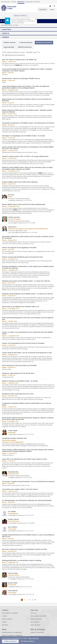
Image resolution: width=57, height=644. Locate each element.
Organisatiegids (29, 2)
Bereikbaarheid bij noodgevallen (12, 632)
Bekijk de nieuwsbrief (37, 632)
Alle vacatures (35, 622)
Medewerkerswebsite (7, 25)
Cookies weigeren (28, 641)
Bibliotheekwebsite (25, 47)
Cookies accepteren (10, 641)
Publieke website (9, 42)
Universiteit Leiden (6, 2)
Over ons (33, 613)
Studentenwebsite (26, 42)
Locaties (5, 616)
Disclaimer (5, 625)
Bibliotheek (37, 2)
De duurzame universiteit (38, 616)
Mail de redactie (7, 619)
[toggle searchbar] (54, 6)
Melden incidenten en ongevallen (12, 635)
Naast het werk (35, 625)
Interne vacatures (36, 619)
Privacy (4, 622)
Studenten (14, 2)
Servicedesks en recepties (10, 613)
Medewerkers (21, 2)
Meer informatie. (34, 638)
